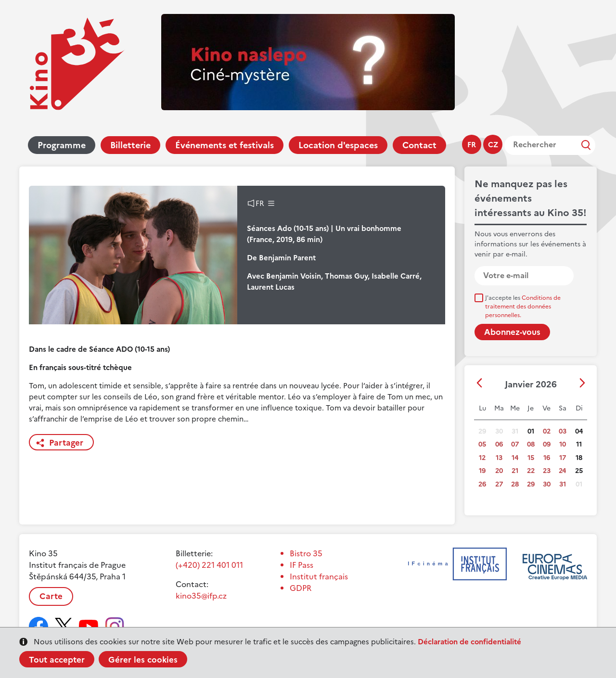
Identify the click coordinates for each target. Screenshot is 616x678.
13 (499, 458)
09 (547, 444)
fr (472, 145)
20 (499, 471)
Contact (419, 145)
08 (531, 444)
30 (547, 484)
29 (531, 484)
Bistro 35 (306, 553)
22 (531, 471)
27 (499, 484)
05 (482, 444)
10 (563, 444)
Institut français (319, 576)
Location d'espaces (338, 145)
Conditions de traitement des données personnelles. (523, 307)
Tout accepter (57, 660)
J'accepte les (523, 307)
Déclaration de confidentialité (469, 642)
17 (563, 458)
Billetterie (130, 145)
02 (547, 431)
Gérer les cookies (143, 660)
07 (515, 444)
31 (563, 484)
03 (563, 431)
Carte (51, 596)
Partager (66, 443)
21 (515, 471)
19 (482, 471)
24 (562, 471)
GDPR (301, 588)
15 (531, 458)
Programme (62, 145)
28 (515, 484)
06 (499, 444)
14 (515, 458)
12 (482, 458)
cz (493, 145)
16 (547, 458)
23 (547, 471)
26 (482, 484)
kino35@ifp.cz (201, 596)
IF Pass (302, 565)
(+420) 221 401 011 (209, 565)
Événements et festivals (225, 145)
